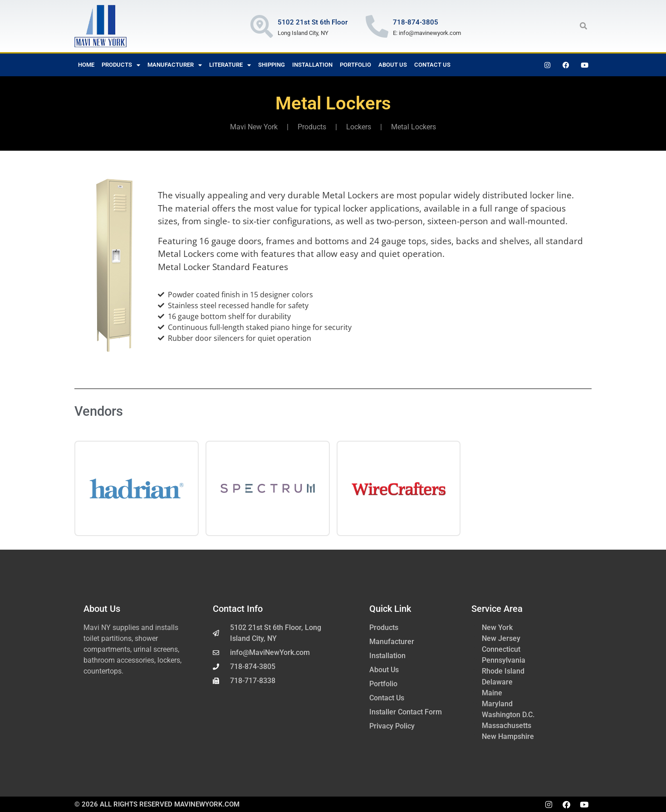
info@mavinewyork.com (430, 33)
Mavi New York (254, 127)
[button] (583, 26)
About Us (393, 65)
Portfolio (355, 65)
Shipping (272, 65)
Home (86, 65)
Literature (230, 65)
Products (121, 65)
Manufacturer (175, 65)
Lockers (359, 127)
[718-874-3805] (377, 26)
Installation (312, 65)
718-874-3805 (416, 22)
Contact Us (432, 65)
